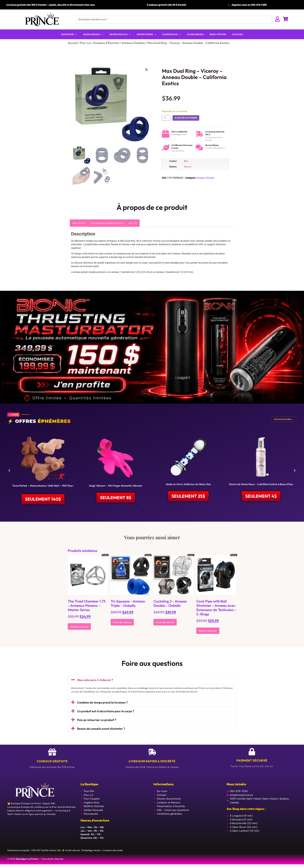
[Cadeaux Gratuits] (52, 752)
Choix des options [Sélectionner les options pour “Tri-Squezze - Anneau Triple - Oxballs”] (122, 622)
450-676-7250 (259, 5)
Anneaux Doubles (133, 43)
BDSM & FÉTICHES (218, 34)
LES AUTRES (238, 34)
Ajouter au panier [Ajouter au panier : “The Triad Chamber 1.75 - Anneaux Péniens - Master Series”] (79, 627)
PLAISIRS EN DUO (172, 34)
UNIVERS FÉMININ (146, 34)
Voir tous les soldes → (284, 419)
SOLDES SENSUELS (93, 34)
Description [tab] (79, 223)
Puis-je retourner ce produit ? (97, 720)
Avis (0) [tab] (133, 223)
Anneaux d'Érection (106, 43)
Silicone (188, 167)
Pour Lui (85, 43)
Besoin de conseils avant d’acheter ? (101, 729)
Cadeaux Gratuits (52, 761)
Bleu (186, 161)
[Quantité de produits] (166, 118)
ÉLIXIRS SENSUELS (195, 34)
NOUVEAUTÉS (69, 34)
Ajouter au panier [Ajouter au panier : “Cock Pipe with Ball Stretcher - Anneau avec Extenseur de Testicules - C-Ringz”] (208, 631)
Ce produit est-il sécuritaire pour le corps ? (106, 711)
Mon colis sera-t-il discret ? (95, 680)
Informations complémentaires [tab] (107, 223)
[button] (147, 70)
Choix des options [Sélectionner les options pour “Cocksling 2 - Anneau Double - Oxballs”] (165, 622)
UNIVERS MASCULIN (120, 34)
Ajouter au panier (186, 118)
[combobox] (174, 20)
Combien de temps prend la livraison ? (102, 703)
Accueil (73, 43)
